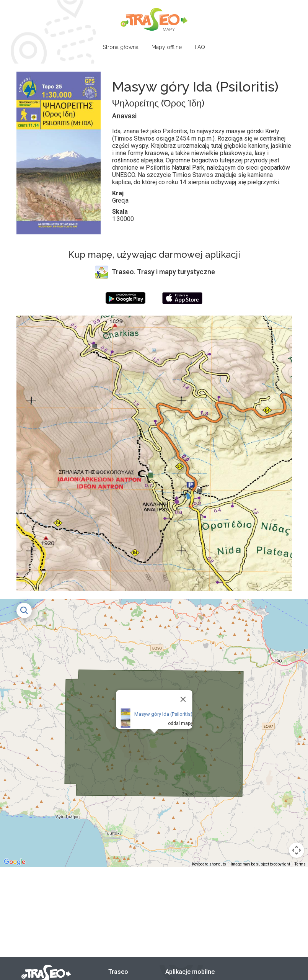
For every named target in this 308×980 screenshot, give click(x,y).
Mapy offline (167, 47)
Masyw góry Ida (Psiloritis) (163, 714)
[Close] (183, 699)
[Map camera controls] (297, 850)
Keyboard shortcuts (209, 864)
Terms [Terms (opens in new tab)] (300, 864)
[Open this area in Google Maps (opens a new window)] (15, 862)
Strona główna (121, 47)
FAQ (200, 47)
